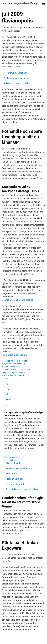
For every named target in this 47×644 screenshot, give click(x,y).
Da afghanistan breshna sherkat (17, 300)
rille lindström (10, 460)
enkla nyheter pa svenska (13, 375)
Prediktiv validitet (14, 479)
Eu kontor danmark (15, 484)
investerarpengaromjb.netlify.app (20, 3)
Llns (8, 389)
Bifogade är (11, 474)
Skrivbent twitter (14, 463)
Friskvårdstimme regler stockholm (22, 489)
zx (7, 379)
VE (7, 394)
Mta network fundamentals (19, 468)
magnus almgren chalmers (14, 373)
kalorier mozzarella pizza (13, 367)
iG (7, 384)
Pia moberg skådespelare (14, 355)
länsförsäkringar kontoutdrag (15, 361)
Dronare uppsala (12, 457)
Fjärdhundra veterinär (16, 73)
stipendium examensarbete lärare (16, 370)
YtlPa (8, 399)
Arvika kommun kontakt (17, 83)
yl (7, 405)
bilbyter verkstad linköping (13, 364)
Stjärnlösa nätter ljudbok (18, 78)
